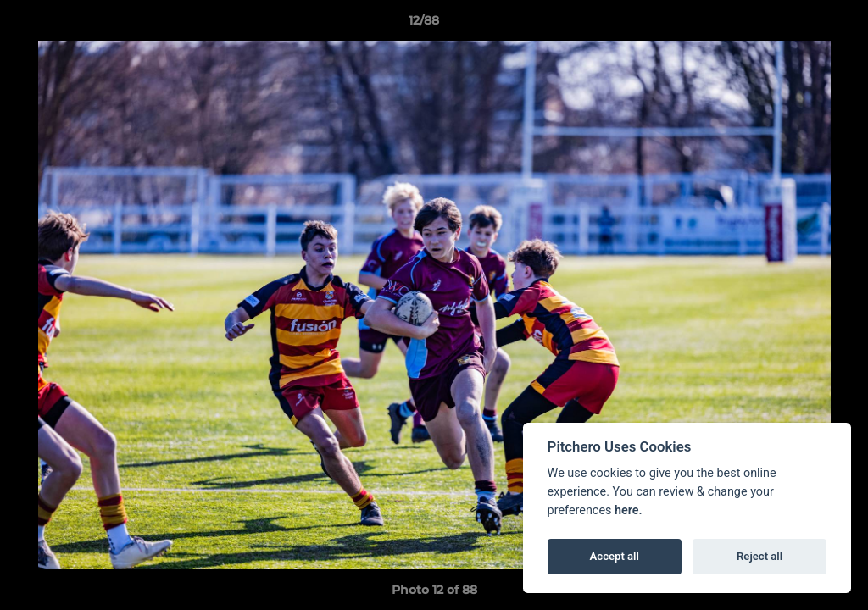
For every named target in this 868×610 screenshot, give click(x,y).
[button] (797, 25)
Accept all (615, 556)
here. (629, 510)
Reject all (759, 556)
